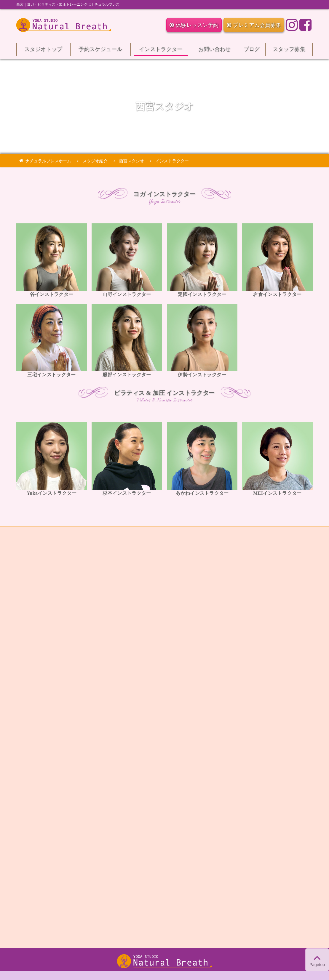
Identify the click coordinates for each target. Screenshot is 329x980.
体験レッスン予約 (194, 25)
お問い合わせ (215, 51)
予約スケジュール (101, 51)
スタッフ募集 (289, 51)
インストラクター (161, 51)
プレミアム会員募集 (254, 25)
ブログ (252, 51)
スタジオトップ (43, 51)
